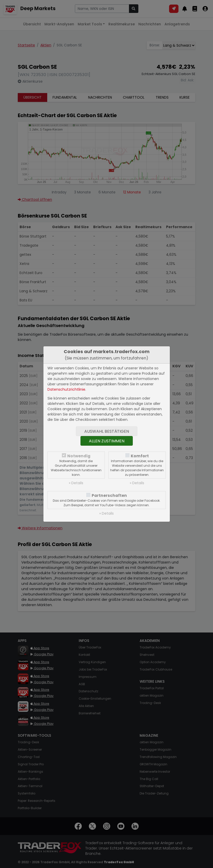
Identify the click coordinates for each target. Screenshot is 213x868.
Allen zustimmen (107, 441)
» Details (76, 483)
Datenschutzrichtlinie (66, 389)
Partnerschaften (109, 495)
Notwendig (79, 456)
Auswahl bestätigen (107, 431)
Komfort (140, 456)
